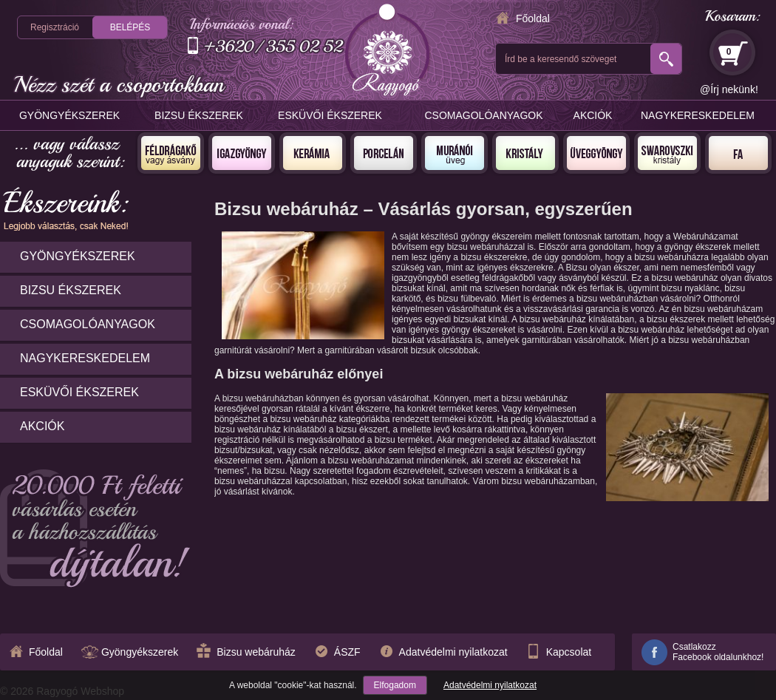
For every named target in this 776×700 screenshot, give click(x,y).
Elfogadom (395, 685)
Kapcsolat (569, 652)
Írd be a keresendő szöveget (561, 59)
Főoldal (533, 18)
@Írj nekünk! (729, 89)
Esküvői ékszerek (330, 115)
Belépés (130, 27)
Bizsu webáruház (256, 652)
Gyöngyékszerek (69, 115)
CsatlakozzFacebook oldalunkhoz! (718, 652)
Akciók (593, 115)
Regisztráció (55, 27)
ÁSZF (347, 652)
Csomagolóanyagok (484, 115)
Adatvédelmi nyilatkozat (490, 685)
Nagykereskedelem (698, 115)
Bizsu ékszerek (199, 115)
